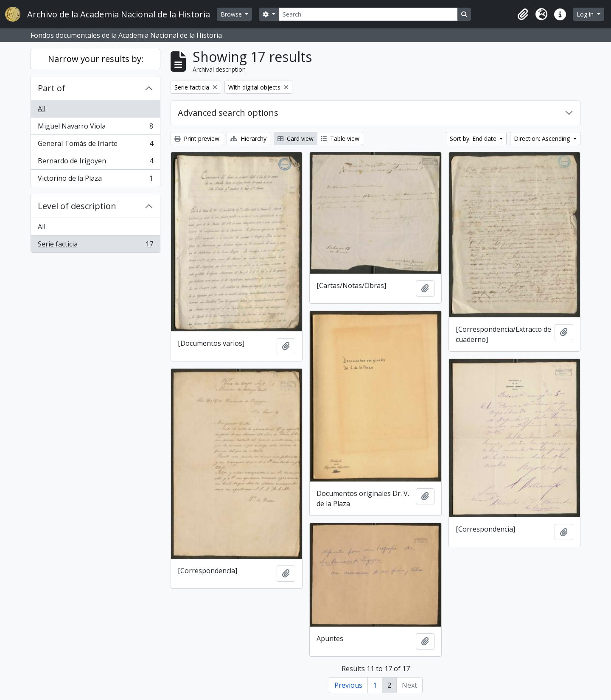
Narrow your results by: (96, 59)
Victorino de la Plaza (95, 180)
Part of (52, 88)
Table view (340, 139)
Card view (296, 139)
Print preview (197, 139)
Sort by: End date (474, 139)
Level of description (77, 206)
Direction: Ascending (543, 139)
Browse (232, 14)
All (42, 109)
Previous (348, 685)
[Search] (368, 14)
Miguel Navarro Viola (95, 128)
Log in (586, 14)
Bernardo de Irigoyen (95, 163)
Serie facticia (95, 246)
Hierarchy (248, 139)
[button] (523, 14)
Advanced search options (228, 113)
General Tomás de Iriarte (95, 145)
